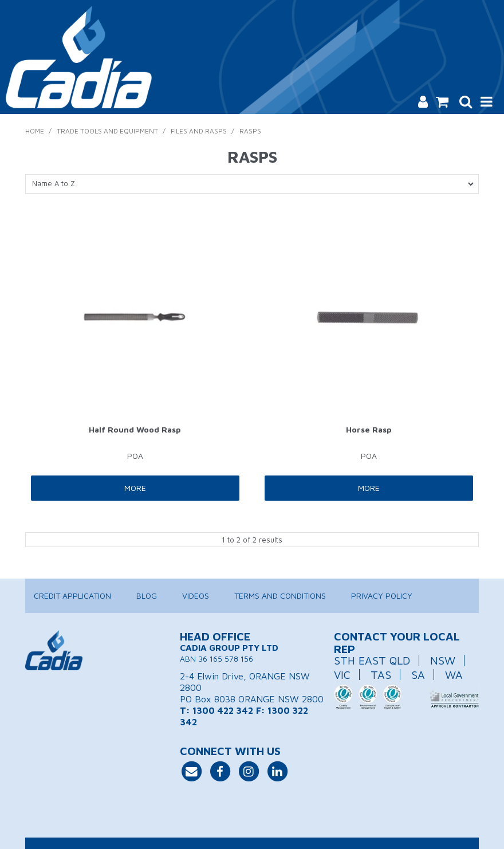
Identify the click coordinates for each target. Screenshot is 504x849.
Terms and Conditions (280, 596)
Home (35, 131)
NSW (443, 660)
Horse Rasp (369, 429)
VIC (342, 675)
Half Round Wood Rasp (135, 429)
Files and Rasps (199, 131)
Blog (147, 596)
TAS (381, 675)
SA (418, 675)
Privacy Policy (382, 596)
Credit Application (72, 596)
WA (454, 675)
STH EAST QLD (372, 660)
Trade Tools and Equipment (107, 131)
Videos (196, 596)
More (135, 488)
